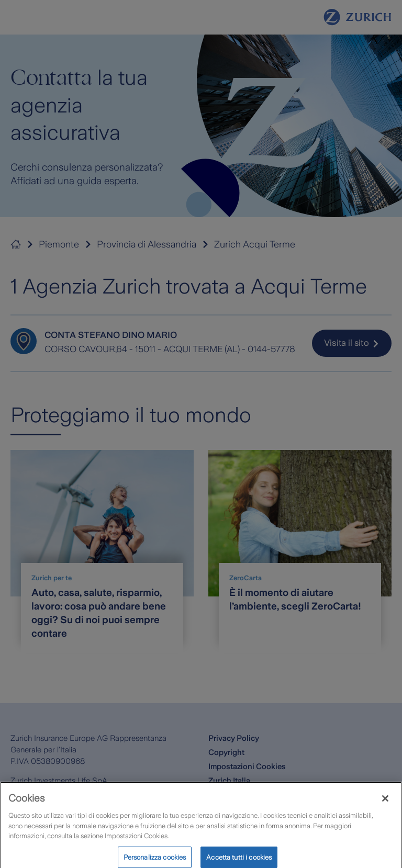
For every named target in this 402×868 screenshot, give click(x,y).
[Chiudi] (385, 803)
